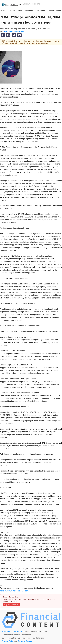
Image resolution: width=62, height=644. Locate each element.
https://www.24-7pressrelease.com (14, 591)
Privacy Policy (8, 641)
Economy (29, 11)
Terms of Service (25, 641)
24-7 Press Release (14, 32)
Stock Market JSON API (12, 632)
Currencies (40, 11)
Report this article (11, 605)
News (13, 11)
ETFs (20, 11)
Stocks (4, 11)
